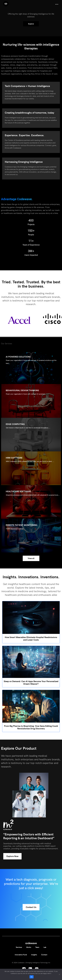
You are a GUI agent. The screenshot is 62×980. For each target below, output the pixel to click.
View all (31, 558)
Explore (31, 24)
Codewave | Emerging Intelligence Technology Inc (34, 963)
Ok (31, 977)
